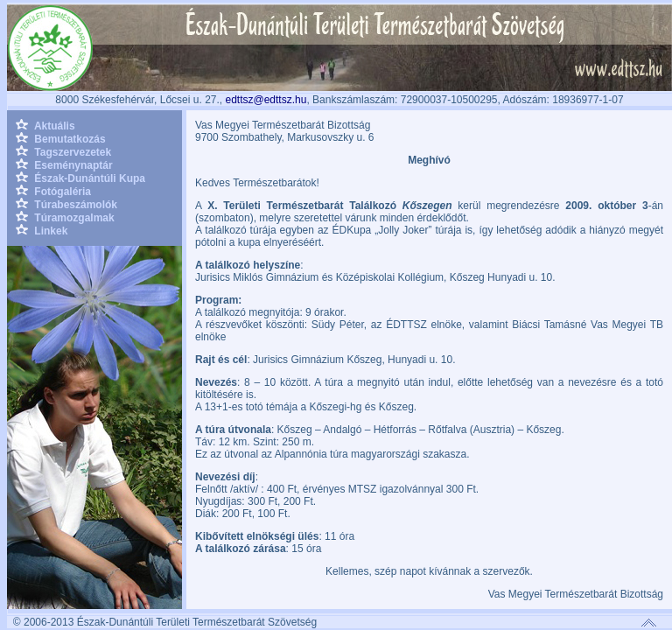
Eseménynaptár (64, 165)
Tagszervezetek (63, 152)
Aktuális (45, 126)
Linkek (42, 231)
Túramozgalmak (65, 218)
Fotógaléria (53, 192)
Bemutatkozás (61, 139)
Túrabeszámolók (66, 205)
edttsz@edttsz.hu (266, 100)
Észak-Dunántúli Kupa (80, 178)
